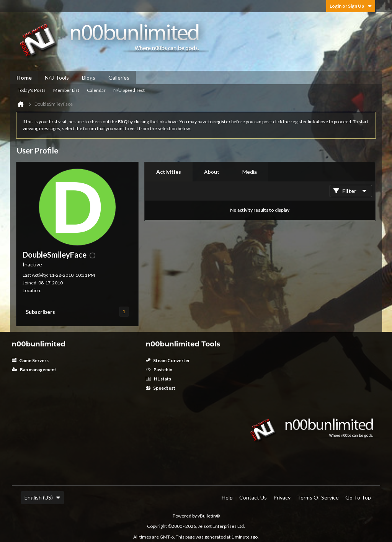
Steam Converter (168, 360)
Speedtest (161, 388)
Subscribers (40, 312)
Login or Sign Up (351, 6)
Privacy (282, 497)
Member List (66, 90)
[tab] (169, 172)
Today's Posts (32, 90)
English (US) (42, 497)
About (212, 172)
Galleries (119, 78)
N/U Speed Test (129, 90)
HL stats (158, 379)
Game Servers (30, 360)
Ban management (34, 370)
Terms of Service (318, 497)
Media (250, 172)
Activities (169, 172)
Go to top (358, 497)
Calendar (96, 90)
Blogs (89, 78)
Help (227, 497)
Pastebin (159, 370)
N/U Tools (57, 78)
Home (24, 78)
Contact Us (253, 497)
